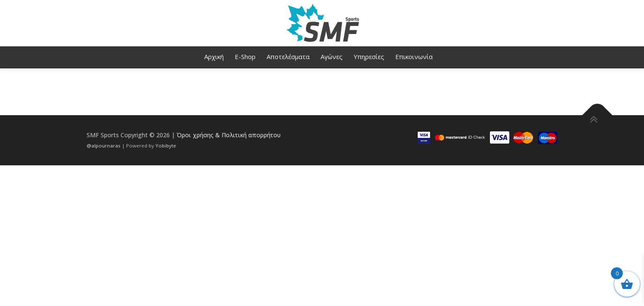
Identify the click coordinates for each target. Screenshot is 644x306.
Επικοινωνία (414, 57)
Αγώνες (332, 57)
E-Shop (245, 57)
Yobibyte (166, 146)
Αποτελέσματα (288, 57)
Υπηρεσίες (369, 57)
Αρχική (214, 57)
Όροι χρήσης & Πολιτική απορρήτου (229, 135)
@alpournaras (104, 146)
